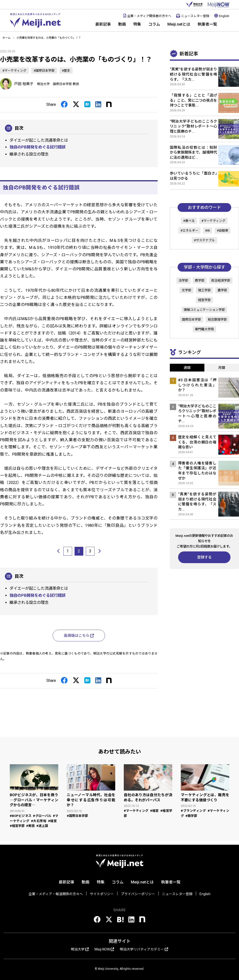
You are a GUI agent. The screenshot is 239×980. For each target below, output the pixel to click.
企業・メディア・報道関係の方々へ (56, 894)
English (222, 16)
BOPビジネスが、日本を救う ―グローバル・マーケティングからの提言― (34, 800)
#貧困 (30, 826)
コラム (154, 24)
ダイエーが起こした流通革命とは (39, 140)
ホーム (6, 38)
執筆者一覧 (207, 24)
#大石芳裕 (39, 821)
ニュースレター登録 (193, 16)
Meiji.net (35, 20)
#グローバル (42, 816)
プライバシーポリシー (138, 894)
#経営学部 (17, 826)
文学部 (186, 290)
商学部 (200, 280)
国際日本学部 (191, 319)
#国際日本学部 (44, 71)
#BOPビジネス (21, 816)
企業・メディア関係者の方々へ (147, 16)
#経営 (52, 821)
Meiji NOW (104, 949)
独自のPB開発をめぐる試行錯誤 (38, 147)
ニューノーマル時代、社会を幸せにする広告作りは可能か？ (91, 800)
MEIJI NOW (218, 5)
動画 (122, 24)
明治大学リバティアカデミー (144, 949)
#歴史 (66, 71)
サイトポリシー (102, 894)
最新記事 (103, 24)
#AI (208, 230)
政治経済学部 (221, 280)
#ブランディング (193, 811)
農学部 (222, 290)
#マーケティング (14, 71)
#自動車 (223, 230)
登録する (204, 557)
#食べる (189, 221)
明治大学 (194, 5)
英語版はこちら (79, 636)
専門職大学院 (204, 329)
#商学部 (191, 816)
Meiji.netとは (179, 24)
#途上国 (42, 826)
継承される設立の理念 (29, 154)
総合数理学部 (217, 319)
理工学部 (204, 290)
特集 (137, 24)
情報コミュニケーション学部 (204, 310)
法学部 (183, 280)
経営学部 (204, 300)
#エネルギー (189, 230)
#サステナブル (204, 240)
